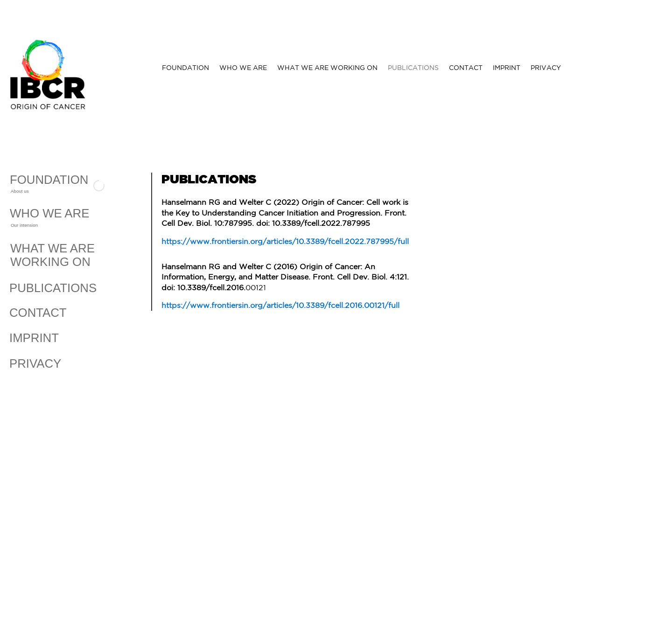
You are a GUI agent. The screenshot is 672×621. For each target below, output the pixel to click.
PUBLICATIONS (413, 68)
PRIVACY (546, 68)
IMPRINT (507, 68)
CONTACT (466, 68)
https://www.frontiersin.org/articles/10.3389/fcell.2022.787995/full (285, 241)
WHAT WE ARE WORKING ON (327, 68)
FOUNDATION (185, 68)
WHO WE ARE (243, 68)
